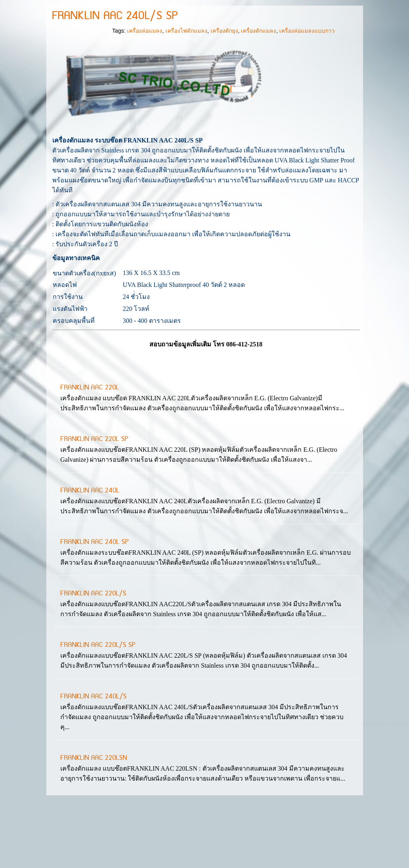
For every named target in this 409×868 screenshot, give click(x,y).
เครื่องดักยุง (224, 87)
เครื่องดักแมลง (258, 87)
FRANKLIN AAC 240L (90, 547)
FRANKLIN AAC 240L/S (93, 753)
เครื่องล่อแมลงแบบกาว (307, 87)
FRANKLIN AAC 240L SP (94, 599)
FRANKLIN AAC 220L (90, 444)
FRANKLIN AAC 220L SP (94, 496)
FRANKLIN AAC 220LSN (94, 815)
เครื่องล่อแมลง (145, 87)
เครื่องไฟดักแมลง (186, 87)
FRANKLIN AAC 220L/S (93, 650)
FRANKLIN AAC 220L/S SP (98, 702)
